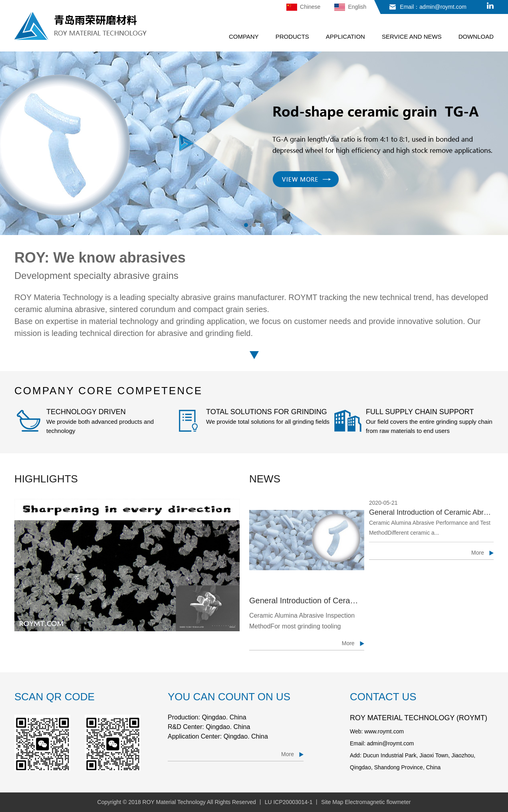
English (350, 7)
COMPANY (244, 37)
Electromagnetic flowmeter (378, 802)
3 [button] (262, 225)
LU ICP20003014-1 (289, 802)
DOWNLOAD (476, 37)
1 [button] (246, 225)
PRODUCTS (292, 37)
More (478, 553)
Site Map (332, 802)
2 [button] (254, 225)
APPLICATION (345, 37)
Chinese (303, 7)
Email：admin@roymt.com (433, 7)
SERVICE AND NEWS (412, 37)
